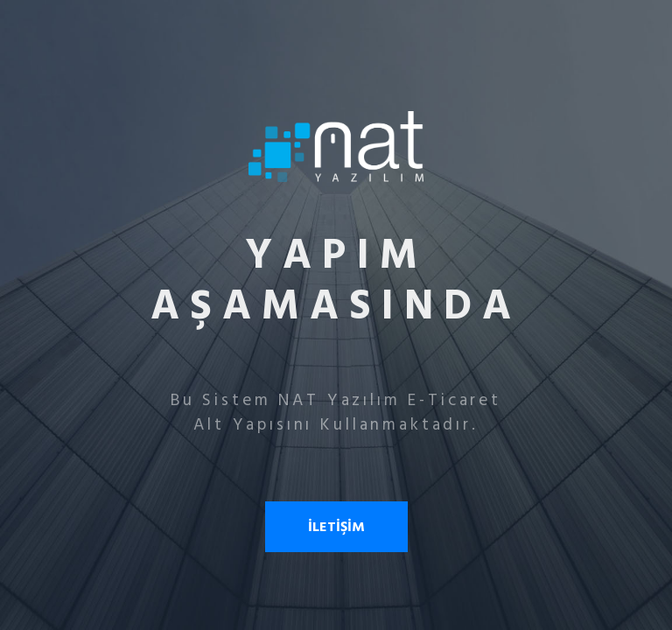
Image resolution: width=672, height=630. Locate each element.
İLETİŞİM (336, 527)
